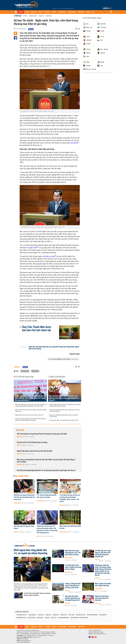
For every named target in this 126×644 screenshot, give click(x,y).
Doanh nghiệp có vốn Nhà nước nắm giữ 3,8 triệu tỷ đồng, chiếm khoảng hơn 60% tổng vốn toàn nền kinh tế (30, 398)
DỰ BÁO (27, 12)
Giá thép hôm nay (21, 618)
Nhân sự (49, 16)
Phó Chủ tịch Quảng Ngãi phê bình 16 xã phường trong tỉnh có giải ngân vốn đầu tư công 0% (64, 398)
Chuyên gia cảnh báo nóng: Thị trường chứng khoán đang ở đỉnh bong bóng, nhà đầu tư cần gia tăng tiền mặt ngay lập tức (47, 529)
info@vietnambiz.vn (26, 640)
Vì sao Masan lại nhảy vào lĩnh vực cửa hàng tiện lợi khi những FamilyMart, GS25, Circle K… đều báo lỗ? (70, 498)
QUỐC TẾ (40, 12)
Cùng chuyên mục (57, 377)
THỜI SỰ (21, 12)
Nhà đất (19, 454)
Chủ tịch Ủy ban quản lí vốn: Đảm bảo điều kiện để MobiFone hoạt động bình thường (30, 419)
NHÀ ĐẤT (54, 12)
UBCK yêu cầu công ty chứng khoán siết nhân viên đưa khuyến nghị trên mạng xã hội (24, 497)
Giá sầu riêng (32, 618)
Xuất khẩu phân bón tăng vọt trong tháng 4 (24, 527)
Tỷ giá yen (48, 615)
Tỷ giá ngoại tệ (32, 615)
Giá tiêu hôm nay (81, 615)
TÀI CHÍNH (47, 12)
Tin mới (21, 430)
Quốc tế (39, 536)
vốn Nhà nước (25, 371)
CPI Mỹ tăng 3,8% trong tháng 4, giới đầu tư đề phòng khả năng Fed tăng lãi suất (103, 554)
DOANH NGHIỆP (72, 12)
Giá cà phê (71, 615)
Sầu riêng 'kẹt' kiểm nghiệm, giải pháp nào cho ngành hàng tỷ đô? (73, 598)
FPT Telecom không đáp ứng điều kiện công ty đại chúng (47, 496)
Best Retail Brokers (64, 618)
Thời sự (18, 16)
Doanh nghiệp (40, 501)
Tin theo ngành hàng (92, 18)
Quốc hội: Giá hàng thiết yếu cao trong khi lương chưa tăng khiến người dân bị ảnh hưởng (54, 348)
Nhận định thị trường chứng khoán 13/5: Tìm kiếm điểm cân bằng (73, 553)
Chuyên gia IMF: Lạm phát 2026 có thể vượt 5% (64, 420)
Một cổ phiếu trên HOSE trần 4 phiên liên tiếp (70, 527)
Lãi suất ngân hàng (92, 615)
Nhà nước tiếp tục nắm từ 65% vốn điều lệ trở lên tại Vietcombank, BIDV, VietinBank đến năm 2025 (31, 405)
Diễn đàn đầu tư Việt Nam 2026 (79, 618)
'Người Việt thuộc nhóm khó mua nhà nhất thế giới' (35, 451)
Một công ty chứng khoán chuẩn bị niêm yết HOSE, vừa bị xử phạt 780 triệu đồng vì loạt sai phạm (46, 461)
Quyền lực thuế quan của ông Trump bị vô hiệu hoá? (102, 598)
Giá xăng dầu (103, 615)
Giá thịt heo (40, 618)
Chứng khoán (21, 465)
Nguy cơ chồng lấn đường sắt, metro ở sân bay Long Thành (64, 416)
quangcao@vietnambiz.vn (99, 634)
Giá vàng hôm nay (22, 615)
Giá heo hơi (64, 615)
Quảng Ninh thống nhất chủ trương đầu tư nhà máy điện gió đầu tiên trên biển (65, 405)
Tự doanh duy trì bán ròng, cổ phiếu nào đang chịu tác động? (73, 567)
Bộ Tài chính (35, 371)
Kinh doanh (63, 505)
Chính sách (33, 16)
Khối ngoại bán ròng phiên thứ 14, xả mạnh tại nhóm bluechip (31, 552)
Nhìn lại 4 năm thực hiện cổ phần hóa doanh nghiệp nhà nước (31, 411)
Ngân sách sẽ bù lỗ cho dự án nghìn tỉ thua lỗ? (29, 415)
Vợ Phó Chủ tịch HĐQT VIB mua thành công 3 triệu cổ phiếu (37, 594)
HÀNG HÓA (34, 12)
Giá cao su (54, 618)
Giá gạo (47, 618)
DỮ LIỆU (88, 12)
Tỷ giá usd (41, 615)
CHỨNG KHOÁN (62, 12)
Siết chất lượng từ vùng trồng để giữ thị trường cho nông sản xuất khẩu (42, 434)
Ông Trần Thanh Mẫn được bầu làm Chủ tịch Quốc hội (37, 329)
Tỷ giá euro (56, 615)
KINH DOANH (81, 12)
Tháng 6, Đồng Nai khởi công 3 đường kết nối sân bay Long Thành (65, 411)
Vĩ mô (25, 16)
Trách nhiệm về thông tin (23, 642)
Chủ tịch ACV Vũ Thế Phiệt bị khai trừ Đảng (32, 442)
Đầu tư (41, 16)
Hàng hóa (19, 437)
